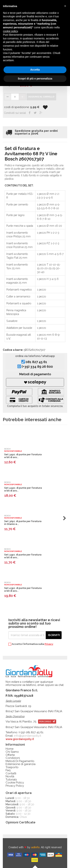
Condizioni (13, 758)
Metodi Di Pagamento (20, 761)
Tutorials (11, 780)
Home (10, 749)
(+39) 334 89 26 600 (37, 367)
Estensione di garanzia (21, 764)
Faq (8, 770)
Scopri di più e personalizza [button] (35, 79)
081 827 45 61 (36, 362)
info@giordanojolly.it (28, 736)
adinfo (35, 847)
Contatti (11, 773)
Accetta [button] (35, 70)
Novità (10, 776)
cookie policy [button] (10, 31)
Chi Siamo (12, 752)
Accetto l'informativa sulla (31, 644)
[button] (65, 6)
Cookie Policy (15, 783)
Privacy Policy (15, 786)
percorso (47, 722)
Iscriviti (54, 635)
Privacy (49, 644)
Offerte (10, 755)
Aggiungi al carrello (41, 97)
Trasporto (12, 767)
